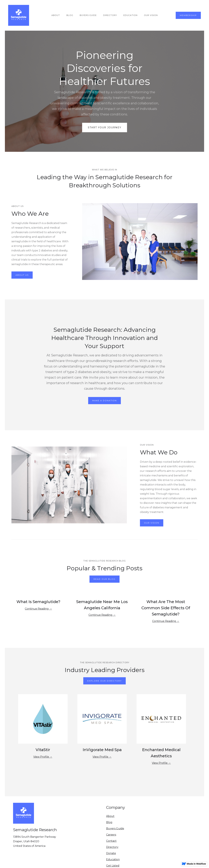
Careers (111, 835)
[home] (19, 15)
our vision (151, 15)
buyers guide (88, 15)
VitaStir (43, 750)
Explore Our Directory (104, 681)
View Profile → (43, 757)
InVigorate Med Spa (102, 750)
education (130, 15)
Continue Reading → (38, 609)
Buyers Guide (115, 828)
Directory (110, 15)
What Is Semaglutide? (38, 602)
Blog (70, 15)
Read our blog (104, 579)
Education (113, 859)
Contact (111, 841)
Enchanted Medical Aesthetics (161, 753)
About (56, 15)
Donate (111, 853)
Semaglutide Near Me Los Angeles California (102, 605)
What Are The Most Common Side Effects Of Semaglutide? (166, 608)
